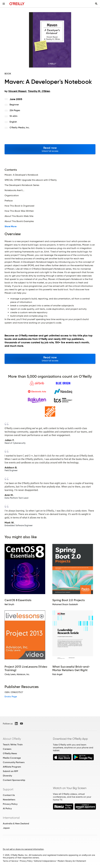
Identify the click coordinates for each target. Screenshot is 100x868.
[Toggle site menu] (4, 4)
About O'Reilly (12, 739)
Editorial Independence (45, 861)
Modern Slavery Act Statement (72, 861)
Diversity (7, 776)
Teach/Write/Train (13, 745)
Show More (11, 226)
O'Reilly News (10, 753)
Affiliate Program (12, 767)
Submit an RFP (10, 771)
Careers (7, 749)
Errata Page (11, 697)
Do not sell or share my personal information (23, 849)
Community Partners (14, 762)
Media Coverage (12, 758)
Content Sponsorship (14, 780)
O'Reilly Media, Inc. (20, 127)
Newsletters (9, 800)
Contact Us (9, 795)
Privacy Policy (10, 804)
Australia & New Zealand (16, 823)
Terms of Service (10, 861)
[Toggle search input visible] (96, 4)
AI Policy (7, 808)
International (11, 818)
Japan (6, 828)
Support (8, 789)
